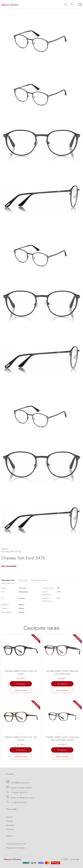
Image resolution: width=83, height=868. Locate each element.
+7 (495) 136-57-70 (17, 792)
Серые (21, 612)
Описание (23, 580)
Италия (21, 608)
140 (59, 592)
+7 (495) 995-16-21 (17, 802)
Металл (22, 605)
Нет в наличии (9, 566)
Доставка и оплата (40, 580)
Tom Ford (22, 588)
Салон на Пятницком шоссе (21, 797)
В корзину (21, 684)
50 (58, 588)
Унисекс (22, 598)
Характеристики (8, 580)
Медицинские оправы (16, 848)
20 (58, 598)
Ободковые (23, 592)
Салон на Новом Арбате (19, 787)
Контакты (10, 829)
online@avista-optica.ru (18, 782)
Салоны (10, 821)
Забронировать (21, 690)
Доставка (10, 825)
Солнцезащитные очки (16, 844)
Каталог (9, 817)
